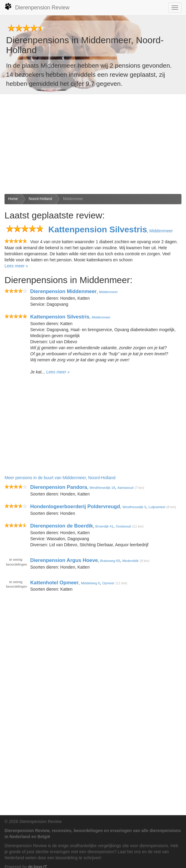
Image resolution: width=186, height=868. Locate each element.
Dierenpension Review (37, 7)
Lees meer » (16, 266)
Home (13, 199)
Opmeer (108, 583)
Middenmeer (73, 199)
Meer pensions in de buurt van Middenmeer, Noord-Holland (60, 478)
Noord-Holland (40, 199)
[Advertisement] (93, 144)
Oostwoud (123, 526)
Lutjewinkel (157, 507)
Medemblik (130, 561)
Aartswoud (125, 488)
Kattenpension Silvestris (98, 229)
